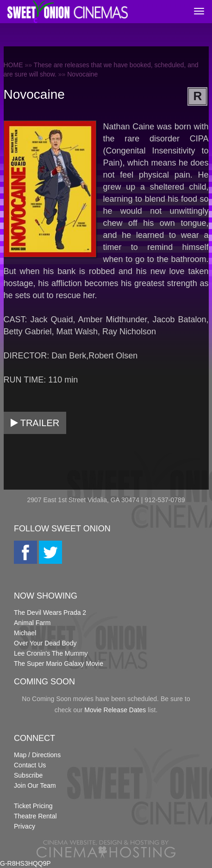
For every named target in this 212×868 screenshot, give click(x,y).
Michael (25, 633)
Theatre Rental (35, 816)
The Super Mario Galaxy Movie (59, 664)
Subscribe (28, 775)
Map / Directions (37, 755)
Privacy (25, 826)
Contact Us (30, 765)
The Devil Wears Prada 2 (50, 613)
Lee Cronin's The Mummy (51, 653)
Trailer (35, 423)
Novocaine (82, 74)
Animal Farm (32, 623)
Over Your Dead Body (45, 643)
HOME (13, 65)
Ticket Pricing (33, 806)
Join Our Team (35, 785)
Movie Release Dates (115, 710)
